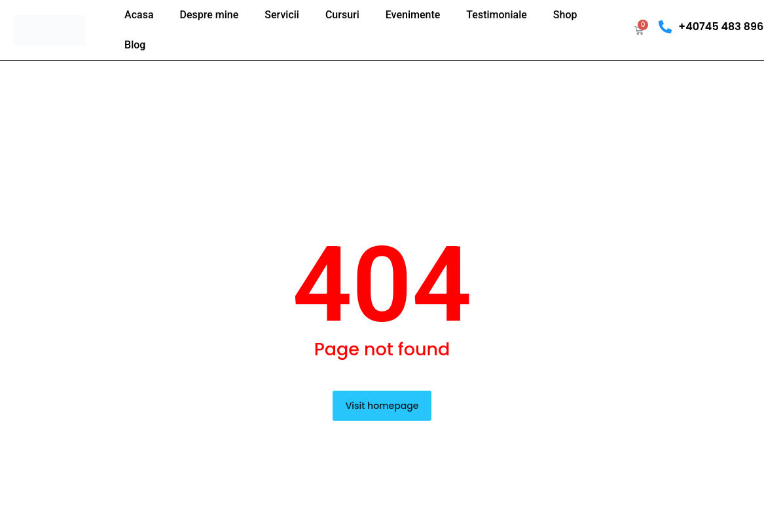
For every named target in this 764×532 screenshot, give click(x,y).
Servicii (282, 15)
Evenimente (413, 15)
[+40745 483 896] (665, 27)
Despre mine (209, 15)
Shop (565, 15)
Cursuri (342, 15)
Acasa (139, 15)
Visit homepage (382, 406)
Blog (135, 45)
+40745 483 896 (721, 27)
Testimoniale (497, 15)
